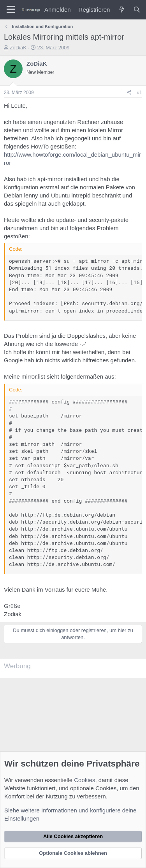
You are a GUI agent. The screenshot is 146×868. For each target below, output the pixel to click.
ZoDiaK (18, 48)
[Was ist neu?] (121, 10)
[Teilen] (129, 93)
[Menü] (11, 10)
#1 (140, 93)
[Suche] (137, 10)
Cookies (84, 780)
